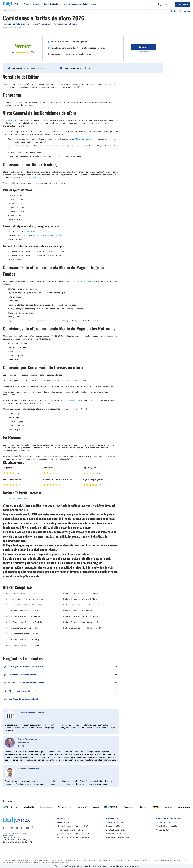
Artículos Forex (64, 822)
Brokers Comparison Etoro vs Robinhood (81, 605)
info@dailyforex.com (10, 835)
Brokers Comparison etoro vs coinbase (22, 628)
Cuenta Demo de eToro (18, 499)
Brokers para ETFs (33, 177)
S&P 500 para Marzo (115, 822)
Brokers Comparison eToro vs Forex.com (23, 645)
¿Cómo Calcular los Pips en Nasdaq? (73, 834)
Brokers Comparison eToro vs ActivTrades (24, 605)
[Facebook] (4, 828)
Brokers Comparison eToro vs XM (78, 611)
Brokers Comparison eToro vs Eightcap (22, 639)
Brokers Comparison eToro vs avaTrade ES (24, 622)
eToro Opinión (12, 11)
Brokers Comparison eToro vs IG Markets (81, 599)
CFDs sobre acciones (84, 139)
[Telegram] (17, 828)
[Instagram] (32, 828)
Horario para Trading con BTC (70, 830)
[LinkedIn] (12, 828)
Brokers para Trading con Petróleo (48, 235)
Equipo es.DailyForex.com (33, 712)
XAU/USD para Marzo (116, 830)
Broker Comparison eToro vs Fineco (21, 593)
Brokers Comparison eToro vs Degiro (22, 634)
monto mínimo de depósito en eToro (80, 281)
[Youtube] (27, 828)
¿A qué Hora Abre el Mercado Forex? (73, 837)
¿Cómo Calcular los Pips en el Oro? (72, 826)
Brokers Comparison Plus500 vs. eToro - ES (82, 628)
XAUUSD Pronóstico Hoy (166, 822)
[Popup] (32, 53)
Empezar (143, 47)
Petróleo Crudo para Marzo (118, 837)
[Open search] (160, 4)
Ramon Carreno (35, 769)
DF (4, 11)
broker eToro (11, 120)
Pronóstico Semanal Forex (167, 830)
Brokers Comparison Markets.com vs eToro (82, 622)
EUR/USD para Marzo (116, 834)
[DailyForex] (16, 820)
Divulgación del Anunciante (181, 11)
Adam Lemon (31, 739)
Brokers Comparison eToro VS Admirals (23, 616)
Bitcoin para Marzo (114, 826)
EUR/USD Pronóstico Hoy (167, 826)
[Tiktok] (22, 828)
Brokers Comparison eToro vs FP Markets (81, 593)
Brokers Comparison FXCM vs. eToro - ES (81, 616)
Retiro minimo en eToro (71, 400)
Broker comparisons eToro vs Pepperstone (24, 599)
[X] (8, 828)
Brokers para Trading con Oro (37, 231)
